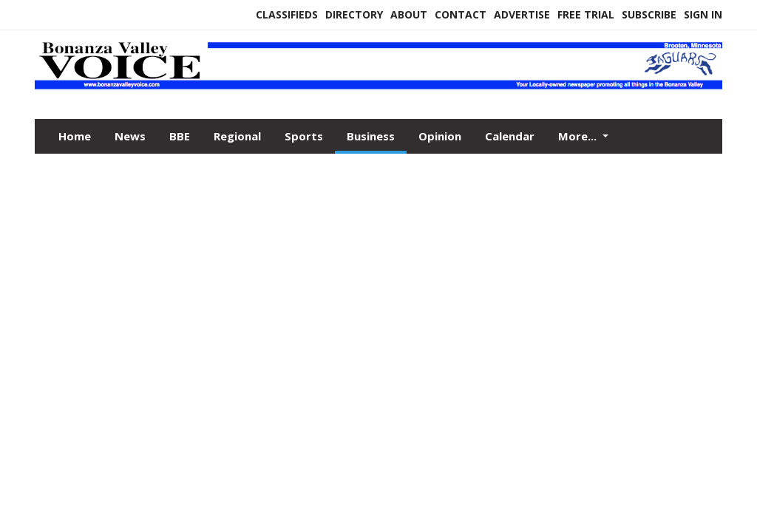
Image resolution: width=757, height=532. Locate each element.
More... (579, 136)
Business (371, 136)
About (409, 14)
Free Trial (586, 14)
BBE (180, 136)
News (130, 136)
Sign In (703, 14)
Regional (237, 136)
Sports (304, 136)
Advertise (522, 14)
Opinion (440, 136)
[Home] (378, 87)
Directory (354, 14)
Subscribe (649, 14)
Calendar (510, 136)
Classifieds (287, 14)
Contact (461, 14)
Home (75, 136)
